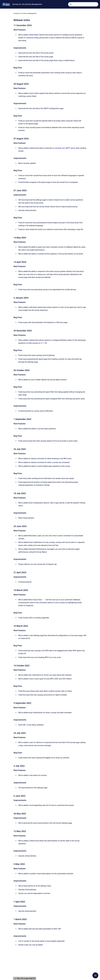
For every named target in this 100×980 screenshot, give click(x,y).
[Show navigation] (95, 975)
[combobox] (83, 4)
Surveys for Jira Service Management (27, 4)
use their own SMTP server (65, 148)
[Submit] (71, 4)
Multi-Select (34, 35)
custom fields (33, 93)
